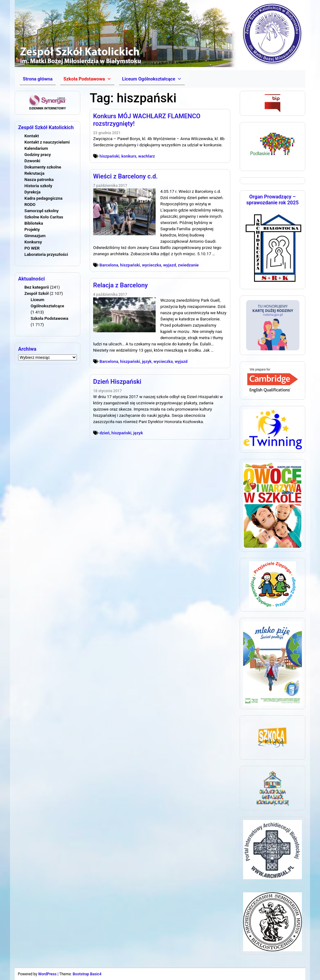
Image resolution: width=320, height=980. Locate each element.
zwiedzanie (188, 265)
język (147, 361)
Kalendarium (36, 148)
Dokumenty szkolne (43, 167)
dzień (104, 433)
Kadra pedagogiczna (43, 198)
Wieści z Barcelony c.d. (125, 176)
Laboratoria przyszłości (46, 254)
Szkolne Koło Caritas (44, 217)
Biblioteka (34, 223)
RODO (30, 205)
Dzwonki (32, 161)
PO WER (32, 248)
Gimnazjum (35, 236)
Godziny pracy (38, 155)
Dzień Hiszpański (117, 382)
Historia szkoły (38, 186)
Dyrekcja (32, 192)
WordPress (47, 974)
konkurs (129, 156)
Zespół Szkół (37, 293)
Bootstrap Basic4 (87, 974)
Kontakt (32, 136)
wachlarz (147, 156)
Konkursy (33, 242)
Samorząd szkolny (42, 211)
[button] (87, 79)
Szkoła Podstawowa (49, 318)
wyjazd (170, 265)
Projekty (32, 229)
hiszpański (109, 156)
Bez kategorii (37, 287)
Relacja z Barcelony (120, 285)
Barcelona (109, 265)
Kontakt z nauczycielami (47, 142)
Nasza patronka (39, 180)
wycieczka (152, 265)
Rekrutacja (34, 173)
